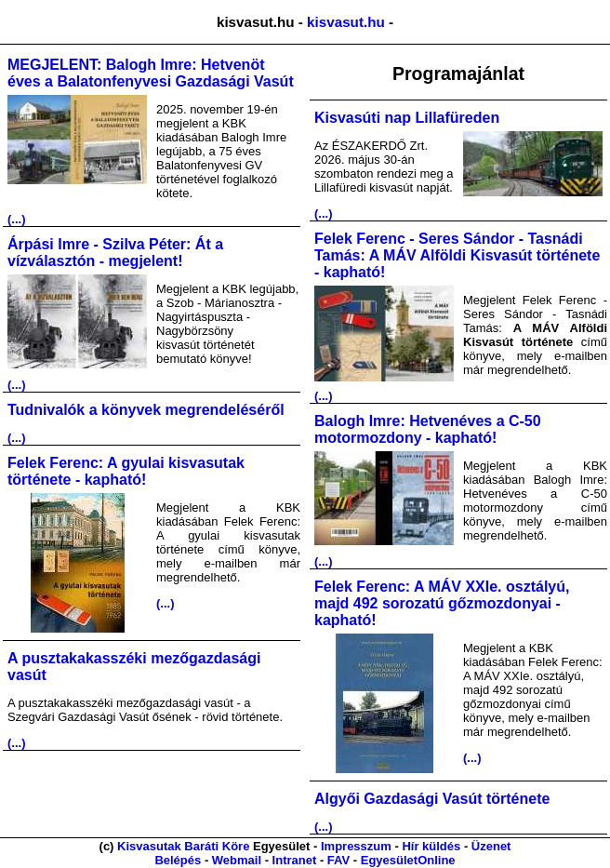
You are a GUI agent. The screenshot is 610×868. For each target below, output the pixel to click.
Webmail (237, 860)
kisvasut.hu (346, 22)
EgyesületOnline (408, 860)
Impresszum (356, 846)
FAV (338, 860)
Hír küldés (431, 846)
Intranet (295, 860)
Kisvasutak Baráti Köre (183, 846)
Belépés (178, 860)
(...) (17, 219)
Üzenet (491, 846)
